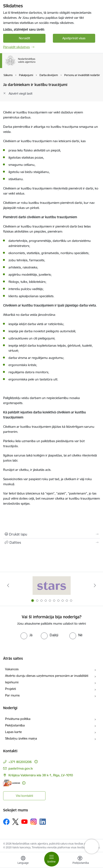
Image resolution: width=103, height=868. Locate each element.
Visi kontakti (24, 796)
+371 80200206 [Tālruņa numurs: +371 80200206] (20, 762)
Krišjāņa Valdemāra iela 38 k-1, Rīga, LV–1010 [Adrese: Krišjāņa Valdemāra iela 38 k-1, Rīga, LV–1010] (41, 775)
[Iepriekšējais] (8, 585)
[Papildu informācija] (36, 762)
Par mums (12, 695)
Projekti (10, 689)
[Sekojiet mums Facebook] (6, 822)
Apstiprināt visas (74, 38)
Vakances (12, 669)
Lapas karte (13, 732)
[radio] (26, 635)
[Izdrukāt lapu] (51, 534)
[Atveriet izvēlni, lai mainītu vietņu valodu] (23, 861)
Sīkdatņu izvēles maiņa (21, 738)
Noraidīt (24, 38)
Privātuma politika (18, 719)
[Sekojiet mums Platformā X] (15, 822)
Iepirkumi (12, 682)
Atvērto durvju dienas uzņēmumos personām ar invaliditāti (47, 676)
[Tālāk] (95, 585)
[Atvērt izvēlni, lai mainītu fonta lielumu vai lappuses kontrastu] (80, 861)
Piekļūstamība (15, 725)
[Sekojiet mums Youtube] (25, 822)
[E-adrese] (12, 783)
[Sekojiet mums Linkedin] (43, 822)
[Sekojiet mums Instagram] (34, 822)
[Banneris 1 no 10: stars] (52, 585)
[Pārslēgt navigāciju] (52, 859)
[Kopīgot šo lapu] (51, 542)
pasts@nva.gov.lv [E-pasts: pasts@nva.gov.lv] (21, 768)
